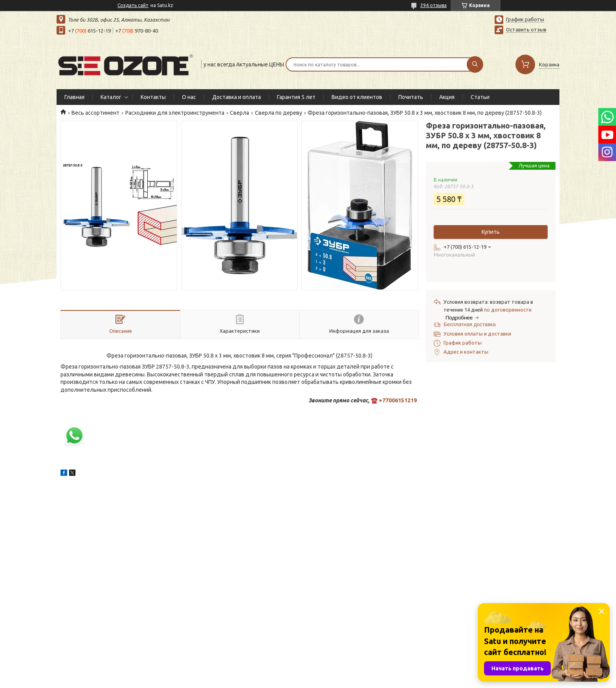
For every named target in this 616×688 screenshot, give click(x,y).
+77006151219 (398, 400)
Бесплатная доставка (470, 324)
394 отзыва (434, 5)
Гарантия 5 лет (296, 97)
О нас (189, 97)
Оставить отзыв (526, 29)
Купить (491, 232)
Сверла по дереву (279, 113)
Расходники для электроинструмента (175, 113)
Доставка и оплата (236, 97)
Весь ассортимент (95, 113)
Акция (447, 97)
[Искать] (475, 64)
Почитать (411, 97)
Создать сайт (133, 5)
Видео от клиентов (357, 97)
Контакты (153, 97)
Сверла (239, 113)
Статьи (480, 97)
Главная (74, 97)
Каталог (111, 97)
